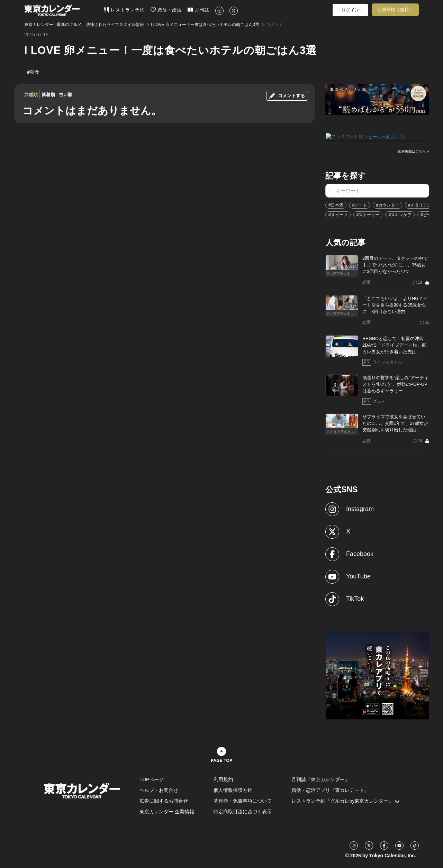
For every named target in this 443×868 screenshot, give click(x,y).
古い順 (66, 95)
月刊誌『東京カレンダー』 (320, 779)
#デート (360, 205)
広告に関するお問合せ (164, 801)
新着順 (48, 95)
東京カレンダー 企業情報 (167, 811)
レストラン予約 (124, 10)
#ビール (428, 214)
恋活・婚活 (166, 10)
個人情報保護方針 (233, 790)
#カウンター (387, 205)
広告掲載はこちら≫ (414, 151)
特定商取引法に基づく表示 (243, 811)
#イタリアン (420, 205)
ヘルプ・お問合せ (159, 790)
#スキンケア (400, 214)
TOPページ (152, 779)
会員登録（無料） (395, 10)
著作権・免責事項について (243, 801)
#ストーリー (368, 214)
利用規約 (223, 779)
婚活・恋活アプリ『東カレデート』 (330, 790)
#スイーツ (338, 214)
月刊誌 (198, 10)
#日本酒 (336, 205)
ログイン (350, 10)
